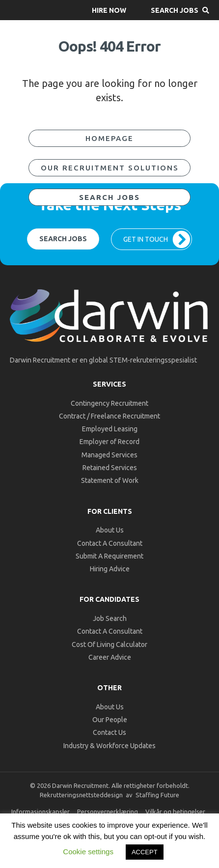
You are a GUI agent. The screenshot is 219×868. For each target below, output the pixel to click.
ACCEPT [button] (145, 852)
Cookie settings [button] (88, 852)
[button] (109, 10)
